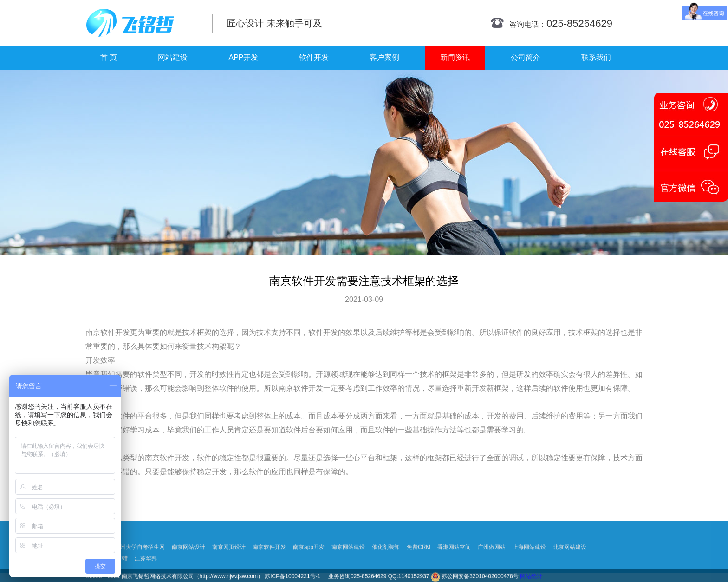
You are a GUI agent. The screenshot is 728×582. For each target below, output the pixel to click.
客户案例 (384, 57)
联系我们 (596, 57)
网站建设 (173, 57)
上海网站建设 (529, 570)
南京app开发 (309, 570)
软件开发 (314, 57)
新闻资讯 (455, 57)
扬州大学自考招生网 (140, 570)
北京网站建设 (570, 570)
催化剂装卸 (386, 570)
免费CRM (419, 570)
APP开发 (243, 57)
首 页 (109, 57)
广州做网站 (492, 570)
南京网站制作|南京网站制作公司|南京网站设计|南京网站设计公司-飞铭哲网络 (142, 23)
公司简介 (526, 57)
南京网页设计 (229, 570)
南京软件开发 (108, 332)
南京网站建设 (348, 570)
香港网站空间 (454, 570)
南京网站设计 (188, 570)
